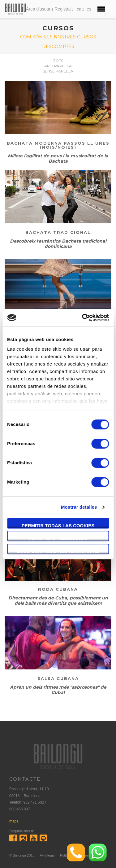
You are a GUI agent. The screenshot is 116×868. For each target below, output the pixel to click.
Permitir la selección (58, 538)
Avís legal (47, 855)
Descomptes (58, 46)
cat (80, 9)
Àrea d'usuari (39, 9)
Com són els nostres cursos (58, 37)
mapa (14, 821)
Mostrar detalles (79, 507)
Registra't (64, 9)
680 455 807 (20, 809)
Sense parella (58, 71)
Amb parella (58, 66)
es (89, 9)
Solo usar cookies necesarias (58, 551)
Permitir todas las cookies (58, 526)
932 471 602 (34, 802)
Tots (58, 61)
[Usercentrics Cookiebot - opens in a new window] (83, 318)
